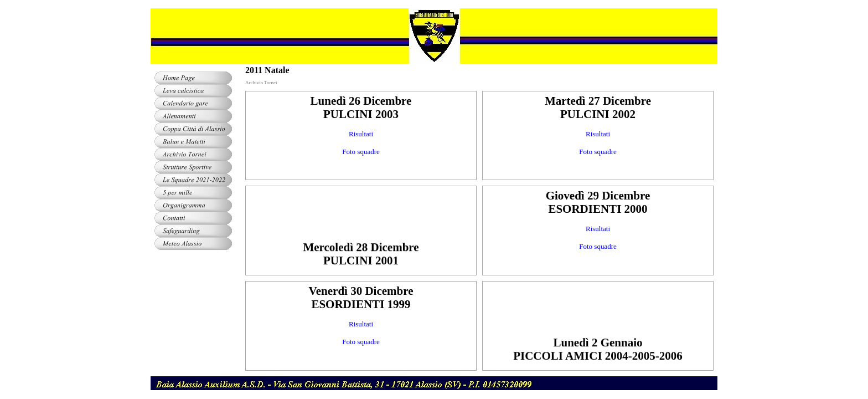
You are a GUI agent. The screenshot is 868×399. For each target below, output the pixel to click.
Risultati (361, 134)
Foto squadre (361, 152)
